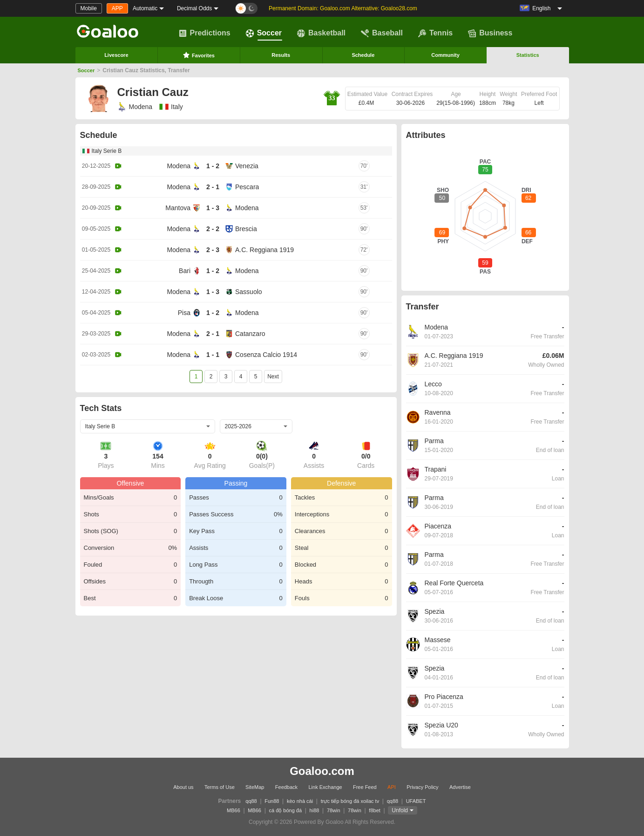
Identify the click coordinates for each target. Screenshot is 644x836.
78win (334, 810)
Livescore (116, 55)
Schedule (363, 55)
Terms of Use (220, 787)
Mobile (89, 8)
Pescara (247, 187)
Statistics (528, 55)
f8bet (374, 810)
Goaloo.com (322, 771)
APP (117, 8)
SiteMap (255, 787)
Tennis (435, 33)
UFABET (416, 801)
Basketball (321, 33)
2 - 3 (213, 250)
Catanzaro (250, 334)
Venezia (247, 166)
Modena (135, 107)
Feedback (286, 787)
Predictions (205, 33)
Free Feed (365, 787)
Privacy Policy (422, 787)
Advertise (460, 787)
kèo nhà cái (300, 801)
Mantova (178, 208)
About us (183, 787)
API (392, 787)
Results (281, 55)
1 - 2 (213, 166)
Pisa (184, 313)
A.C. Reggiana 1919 (264, 250)
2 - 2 (213, 229)
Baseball (382, 33)
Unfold (400, 810)
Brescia (246, 229)
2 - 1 (213, 187)
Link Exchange (325, 787)
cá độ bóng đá (285, 810)
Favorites (199, 55)
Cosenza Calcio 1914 (266, 355)
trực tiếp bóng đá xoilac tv (350, 801)
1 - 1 (213, 355)
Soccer (264, 33)
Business (490, 33)
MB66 (234, 810)
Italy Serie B (107, 151)
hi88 (315, 810)
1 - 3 (213, 208)
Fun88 (272, 801)
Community (445, 55)
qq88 (251, 801)
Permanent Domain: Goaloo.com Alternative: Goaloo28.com (343, 8)
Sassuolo (249, 292)
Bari (185, 271)
